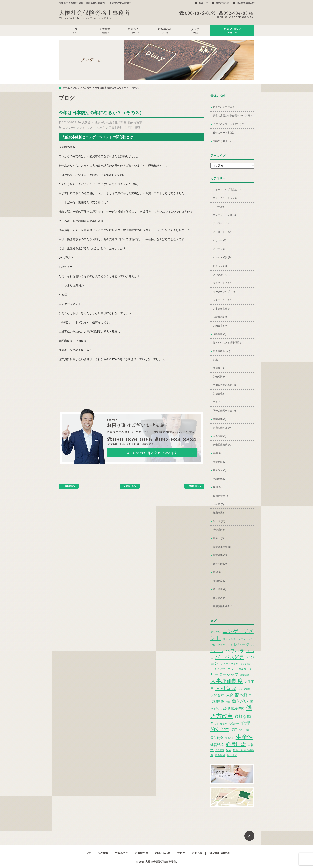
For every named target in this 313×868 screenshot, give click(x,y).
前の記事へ (69, 486)
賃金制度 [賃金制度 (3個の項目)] (220, 755)
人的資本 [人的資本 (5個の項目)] (217, 695)
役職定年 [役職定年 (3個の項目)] (234, 724)
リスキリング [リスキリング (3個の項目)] (244, 669)
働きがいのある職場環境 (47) (229, 343)
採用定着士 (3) (221, 496)
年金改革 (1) (220, 470)
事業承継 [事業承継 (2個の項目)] (245, 675)
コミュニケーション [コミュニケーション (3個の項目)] (234, 639)
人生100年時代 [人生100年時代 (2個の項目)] (245, 689)
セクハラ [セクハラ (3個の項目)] (223, 645)
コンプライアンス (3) (224, 215)
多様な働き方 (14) (223, 428)
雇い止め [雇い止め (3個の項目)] (232, 755)
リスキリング (95, 128)
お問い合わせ (222, 3)
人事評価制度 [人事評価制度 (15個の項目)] (227, 681)
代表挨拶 (104, 30)
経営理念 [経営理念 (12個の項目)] (236, 744)
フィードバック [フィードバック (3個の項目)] (229, 664)
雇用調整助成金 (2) (223, 606)
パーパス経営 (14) (223, 257)
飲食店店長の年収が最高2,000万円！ (233, 116)
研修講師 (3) (220, 530)
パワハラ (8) (220, 249)
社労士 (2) (218, 538)
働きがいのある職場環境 (111, 122)
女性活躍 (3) (220, 436)
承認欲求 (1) (220, 479)
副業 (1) (217, 360)
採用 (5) (217, 487)
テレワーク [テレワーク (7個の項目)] (240, 644)
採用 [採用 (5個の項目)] (234, 730)
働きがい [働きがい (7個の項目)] (240, 701)
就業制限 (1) (220, 462)
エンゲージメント (74, 128)
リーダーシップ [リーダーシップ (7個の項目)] (224, 674)
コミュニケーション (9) (226, 198)
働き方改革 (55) (221, 351)
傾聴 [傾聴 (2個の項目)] (228, 702)
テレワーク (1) (221, 223)
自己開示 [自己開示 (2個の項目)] (220, 750)
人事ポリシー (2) (222, 300)
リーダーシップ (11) (224, 292)
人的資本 (87, 88)
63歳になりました (223, 141)
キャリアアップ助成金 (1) (227, 190)
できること (135, 30)
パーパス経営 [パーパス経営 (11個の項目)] (229, 657)
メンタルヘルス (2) (223, 275)
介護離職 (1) (220, 334)
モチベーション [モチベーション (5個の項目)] (222, 669)
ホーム (66, 88)
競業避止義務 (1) (222, 547)
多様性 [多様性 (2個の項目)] (223, 724)
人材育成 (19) (220, 317)
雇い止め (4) (220, 598)
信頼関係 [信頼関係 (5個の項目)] (217, 701)
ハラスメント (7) (222, 232)
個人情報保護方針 (246, 3)
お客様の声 (165, 30)
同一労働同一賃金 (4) (224, 411)
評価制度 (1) (220, 581)
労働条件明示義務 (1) (224, 385)
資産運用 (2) (220, 589)
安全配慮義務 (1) (222, 445)
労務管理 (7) (220, 394)
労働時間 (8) (220, 377)
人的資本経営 (114, 128)
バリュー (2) (220, 240)
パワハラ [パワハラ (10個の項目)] (235, 651)
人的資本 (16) (220, 326)
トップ (74, 30)
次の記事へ (194, 486)
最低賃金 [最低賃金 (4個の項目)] (217, 738)
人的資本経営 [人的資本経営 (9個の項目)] (239, 695)
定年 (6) (217, 453)
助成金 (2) (218, 368)
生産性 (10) (219, 521)
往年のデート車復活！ (225, 133)
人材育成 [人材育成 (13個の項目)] (226, 688)
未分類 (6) (218, 504)
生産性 (129, 128)
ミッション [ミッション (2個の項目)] (246, 664)
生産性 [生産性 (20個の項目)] (244, 737)
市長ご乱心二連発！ (224, 107)
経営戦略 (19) (220, 555)
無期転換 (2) (220, 513)
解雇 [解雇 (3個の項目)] (229, 750)
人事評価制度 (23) (223, 309)
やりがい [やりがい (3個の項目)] (216, 632)
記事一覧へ (130, 486)
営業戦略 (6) (220, 419)
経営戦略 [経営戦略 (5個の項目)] (217, 745)
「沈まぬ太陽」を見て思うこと (230, 124)
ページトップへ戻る (249, 836)
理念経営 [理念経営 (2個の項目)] (229, 738)
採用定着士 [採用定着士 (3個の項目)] (246, 730)
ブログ (195, 30)
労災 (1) (217, 402)
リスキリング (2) (222, 283)
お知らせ (203, 3)
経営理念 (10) (220, 564)
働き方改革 (135, 122)
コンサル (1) (220, 207)
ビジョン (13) (220, 266)
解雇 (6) (217, 572)
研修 (138, 128)
